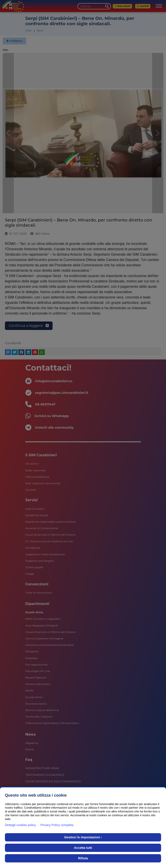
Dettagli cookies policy (20, 825)
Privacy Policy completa (57, 825)
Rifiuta (83, 858)
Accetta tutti (83, 848)
